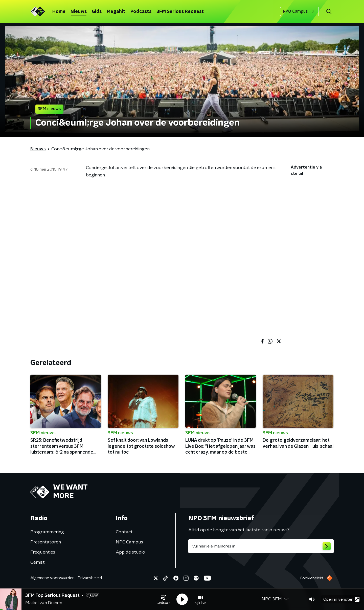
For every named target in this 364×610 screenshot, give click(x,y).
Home (59, 12)
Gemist (38, 562)
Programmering (47, 532)
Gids (97, 12)
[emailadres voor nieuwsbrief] (261, 546)
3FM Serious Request (180, 12)
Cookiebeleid (311, 578)
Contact (124, 532)
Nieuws (79, 12)
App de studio (130, 552)
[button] (164, 599)
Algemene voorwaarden (52, 578)
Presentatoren (46, 542)
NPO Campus (299, 11)
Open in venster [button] (341, 599)
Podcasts (141, 12)
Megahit (116, 12)
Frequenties (43, 552)
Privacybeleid (90, 578)
